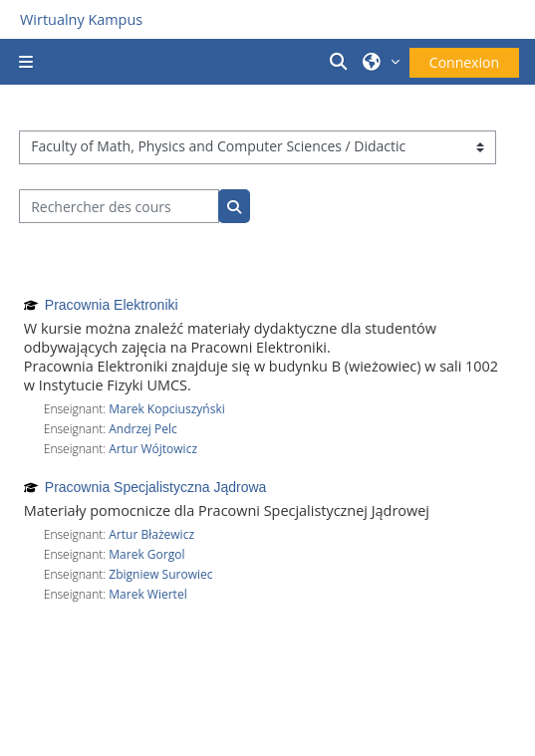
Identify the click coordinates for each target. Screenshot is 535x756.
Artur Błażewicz (151, 534)
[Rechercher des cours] (119, 206)
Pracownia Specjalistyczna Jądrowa (156, 487)
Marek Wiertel (147, 594)
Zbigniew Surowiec (160, 574)
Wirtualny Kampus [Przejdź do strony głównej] (81, 19)
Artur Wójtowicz (153, 449)
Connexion (464, 62)
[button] (342, 62)
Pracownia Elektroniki (112, 305)
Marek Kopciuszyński (167, 409)
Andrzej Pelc (143, 429)
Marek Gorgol (146, 554)
